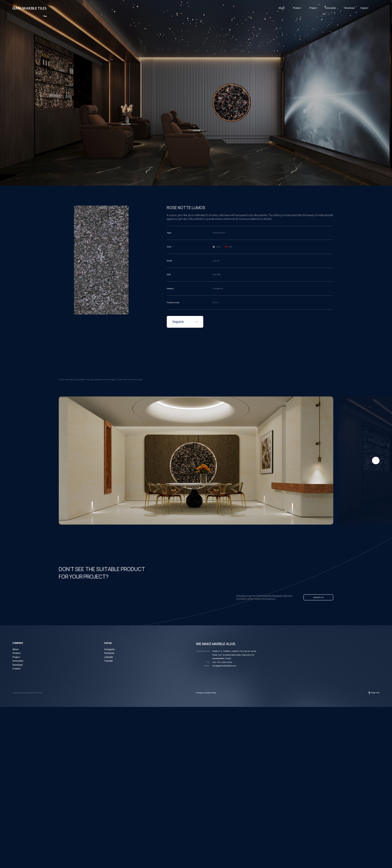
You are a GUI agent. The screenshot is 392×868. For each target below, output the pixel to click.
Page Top (375, 694)
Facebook (109, 655)
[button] (376, 461)
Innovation (18, 662)
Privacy (199, 694)
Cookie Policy (210, 694)
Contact (16, 670)
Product (16, 655)
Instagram (109, 651)
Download (17, 666)
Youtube (108, 662)
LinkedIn (109, 658)
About (15, 651)
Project (16, 658)
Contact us (315, 598)
